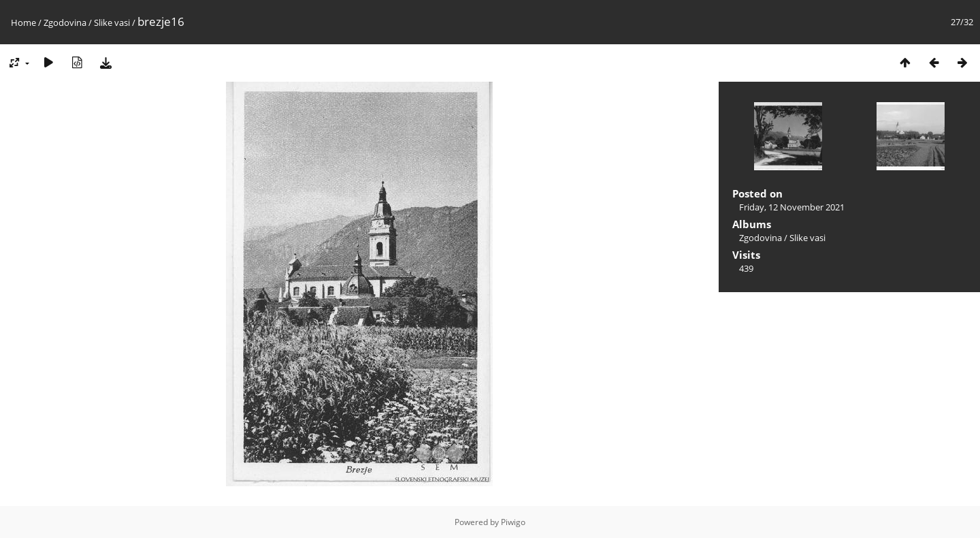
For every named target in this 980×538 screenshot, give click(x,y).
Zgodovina (65, 22)
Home (23, 22)
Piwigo (513, 522)
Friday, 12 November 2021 (792, 207)
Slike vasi (112, 22)
